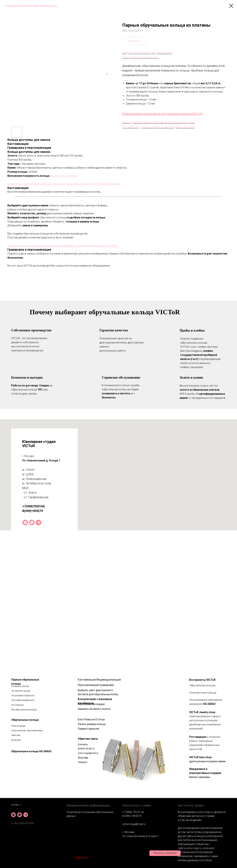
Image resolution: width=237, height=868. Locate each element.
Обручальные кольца (25, 720)
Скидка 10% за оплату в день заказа (147, 53)
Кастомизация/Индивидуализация (99, 680)
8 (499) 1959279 (132, 816)
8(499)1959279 (32, 511)
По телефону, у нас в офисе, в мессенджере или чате (158, 127)
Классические (18, 726)
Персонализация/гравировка (96, 685)
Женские (16, 735)
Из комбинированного (23, 700)
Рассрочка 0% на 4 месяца (141, 57)
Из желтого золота (21, 691)
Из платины (17, 705)
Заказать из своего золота (94, 709)
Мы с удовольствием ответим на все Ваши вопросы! (158, 122)
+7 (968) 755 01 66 (133, 812)
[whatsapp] (32, 523)
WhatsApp (83, 758)
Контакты (83, 744)
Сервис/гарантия (88, 729)
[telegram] (39, 523)
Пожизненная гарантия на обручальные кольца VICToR (162, 114)
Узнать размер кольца (92, 724)
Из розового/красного (23, 696)
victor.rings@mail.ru (88, 753)
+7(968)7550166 (33, 506)
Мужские (16, 740)
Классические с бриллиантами (27, 731)
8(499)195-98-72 (86, 749)
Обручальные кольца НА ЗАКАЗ (31, 751)
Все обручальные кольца (24, 710)
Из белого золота (20, 686)
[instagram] (25, 523)
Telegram (83, 762)
